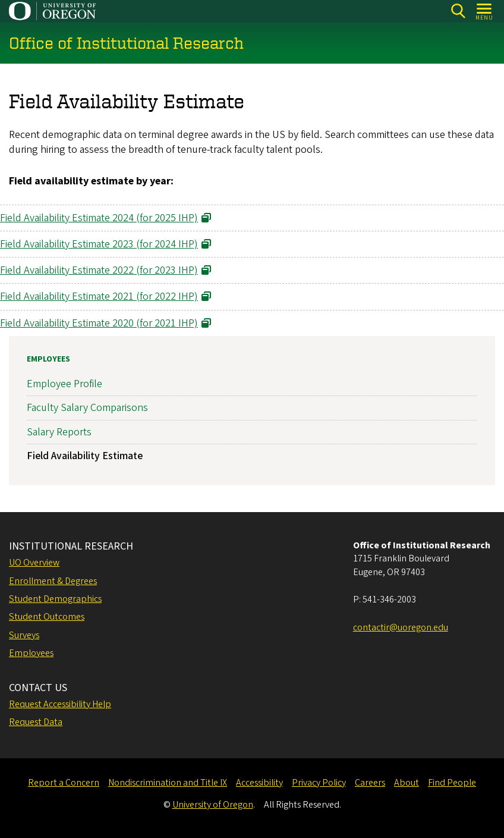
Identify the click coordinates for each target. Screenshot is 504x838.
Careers (370, 783)
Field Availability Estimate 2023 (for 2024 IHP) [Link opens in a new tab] (99, 244)
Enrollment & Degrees (53, 581)
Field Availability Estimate (85, 456)
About (407, 783)
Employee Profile (64, 384)
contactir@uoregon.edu (401, 627)
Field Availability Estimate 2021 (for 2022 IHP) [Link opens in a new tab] (99, 297)
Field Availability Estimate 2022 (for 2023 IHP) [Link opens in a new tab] (99, 271)
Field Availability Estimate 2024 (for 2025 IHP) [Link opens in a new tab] (99, 218)
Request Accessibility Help (60, 704)
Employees (48, 359)
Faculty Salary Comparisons (87, 408)
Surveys (24, 635)
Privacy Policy (319, 783)
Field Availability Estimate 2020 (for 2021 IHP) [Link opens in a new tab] (99, 323)
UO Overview (34, 563)
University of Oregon (213, 805)
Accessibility (259, 783)
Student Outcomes (47, 617)
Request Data (36, 722)
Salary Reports (59, 432)
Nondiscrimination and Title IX (168, 783)
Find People (452, 783)
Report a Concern (64, 783)
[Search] (458, 11)
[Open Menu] (485, 11)
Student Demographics (55, 599)
